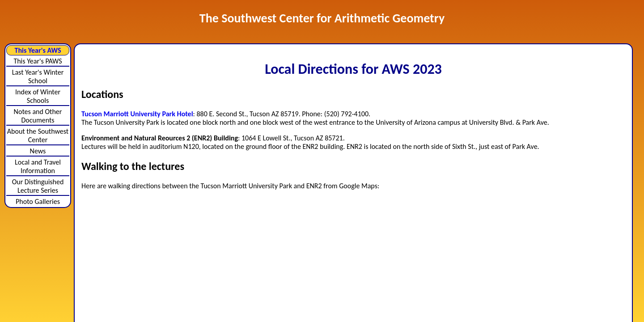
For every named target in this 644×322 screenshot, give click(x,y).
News (38, 151)
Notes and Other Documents (38, 116)
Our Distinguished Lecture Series (38, 186)
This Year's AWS (38, 50)
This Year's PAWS (38, 61)
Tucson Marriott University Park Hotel (137, 114)
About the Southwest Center (38, 136)
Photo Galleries (38, 201)
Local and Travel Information (38, 166)
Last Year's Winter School (38, 76)
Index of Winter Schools (38, 96)
